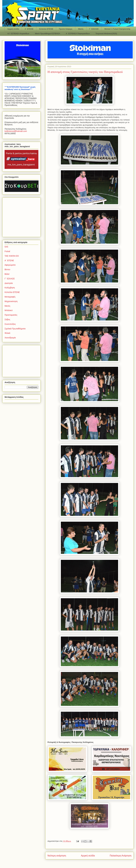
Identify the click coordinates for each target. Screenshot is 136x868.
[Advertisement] (22, 216)
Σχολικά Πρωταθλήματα (15, 329)
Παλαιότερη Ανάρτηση (121, 856)
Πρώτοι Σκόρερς (66, 29)
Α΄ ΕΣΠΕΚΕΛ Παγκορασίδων (78, 34)
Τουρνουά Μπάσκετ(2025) (106, 34)
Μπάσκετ (9, 310)
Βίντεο (7, 269)
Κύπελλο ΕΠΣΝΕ (46, 29)
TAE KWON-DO (12, 256)
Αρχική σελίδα (13, 29)
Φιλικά (7, 333)
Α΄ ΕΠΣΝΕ (29, 29)
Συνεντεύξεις (10, 324)
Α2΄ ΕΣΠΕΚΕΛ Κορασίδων (18, 34)
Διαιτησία (9, 283)
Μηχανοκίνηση (11, 301)
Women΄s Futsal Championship (117, 29)
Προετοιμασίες (11, 315)
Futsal (7, 251)
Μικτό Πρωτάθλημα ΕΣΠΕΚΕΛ (48, 34)
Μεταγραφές (10, 297)
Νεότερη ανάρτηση (57, 856)
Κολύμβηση (10, 288)
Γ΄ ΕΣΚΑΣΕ (94, 29)
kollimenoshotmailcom (16, 131)
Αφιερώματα (10, 265)
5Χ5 (6, 247)
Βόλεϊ (7, 274)
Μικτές (81, 29)
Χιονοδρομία (10, 338)
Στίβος (7, 319)
